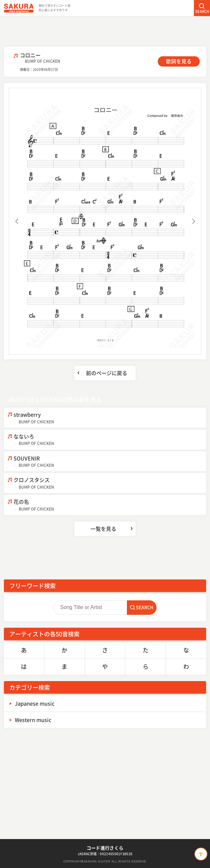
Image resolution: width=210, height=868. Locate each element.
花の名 (110, 505)
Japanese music (35, 703)
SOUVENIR (110, 462)
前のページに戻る (107, 373)
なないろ (110, 440)
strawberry (110, 418)
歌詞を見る (179, 61)
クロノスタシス (110, 483)
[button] (17, 221)
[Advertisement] (105, 31)
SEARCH (202, 11)
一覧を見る (103, 529)
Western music (33, 720)
